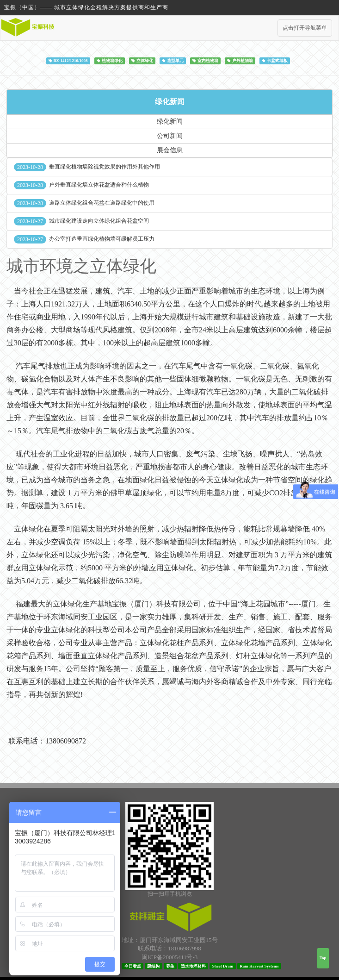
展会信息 (170, 150)
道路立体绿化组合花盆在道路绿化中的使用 (102, 203)
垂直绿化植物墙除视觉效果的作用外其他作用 (105, 167)
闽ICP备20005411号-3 (170, 957)
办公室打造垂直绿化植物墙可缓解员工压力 (102, 239)
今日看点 (133, 966)
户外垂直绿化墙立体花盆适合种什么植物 (99, 185)
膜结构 (153, 966)
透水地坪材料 (193, 966)
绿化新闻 (170, 102)
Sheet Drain (223, 966)
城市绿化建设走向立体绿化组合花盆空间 (99, 221)
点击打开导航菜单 (305, 28)
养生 (170, 966)
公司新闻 (170, 136)
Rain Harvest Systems (259, 966)
